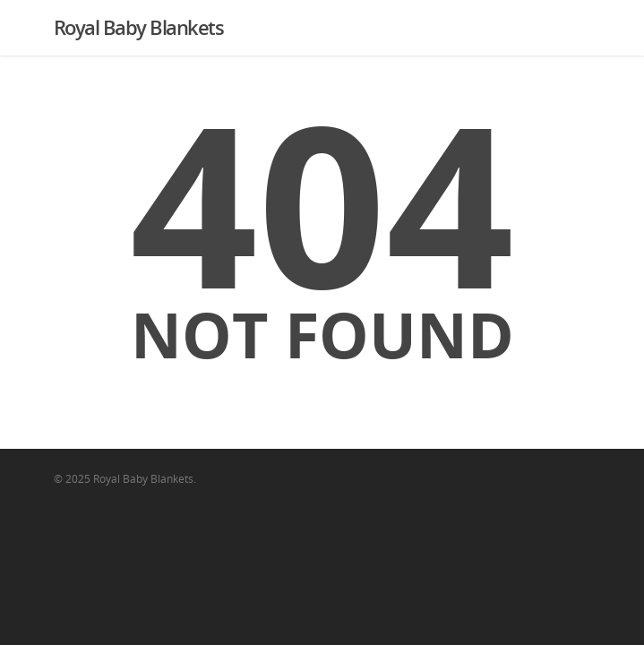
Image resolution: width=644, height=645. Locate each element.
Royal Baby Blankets (139, 27)
